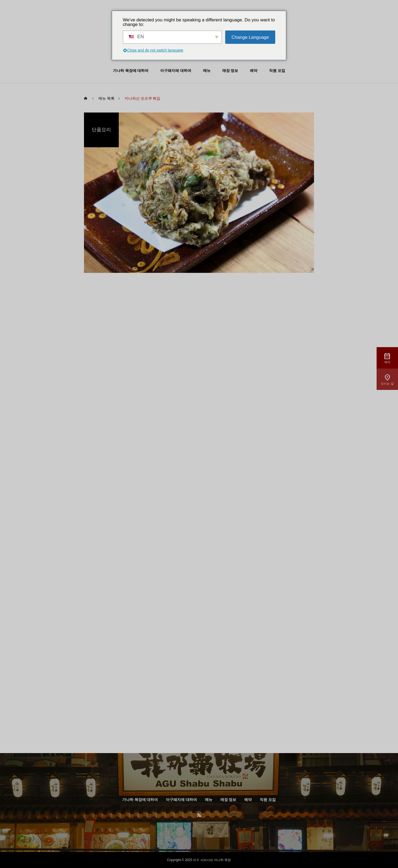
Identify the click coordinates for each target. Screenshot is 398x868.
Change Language (250, 37)
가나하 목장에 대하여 (131, 71)
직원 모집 (277, 71)
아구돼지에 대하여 (176, 71)
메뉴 (207, 71)
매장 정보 (230, 71)
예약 (254, 71)
